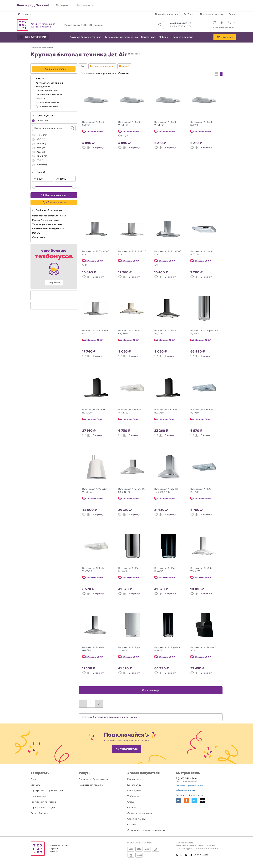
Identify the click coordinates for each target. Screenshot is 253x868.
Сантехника (39, 237)
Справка (132, 825)
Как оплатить (134, 785)
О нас (33, 779)
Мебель (37, 233)
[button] (62, 5)
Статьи (131, 802)
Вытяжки (41, 99)
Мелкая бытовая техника (46, 220)
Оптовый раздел (39, 813)
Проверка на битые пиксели (94, 779)
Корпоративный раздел (43, 808)
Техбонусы (190, 14)
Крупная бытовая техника (50, 83)
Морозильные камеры (48, 103)
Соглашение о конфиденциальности (146, 830)
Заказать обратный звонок (190, 785)
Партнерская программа (43, 802)
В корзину (98, 148)
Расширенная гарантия (91, 785)
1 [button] (83, 704)
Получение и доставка (212, 14)
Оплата (232, 14)
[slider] (34, 187)
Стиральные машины (47, 91)
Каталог (41, 79)
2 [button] (91, 704)
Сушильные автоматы (47, 106)
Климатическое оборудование (49, 229)
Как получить (134, 791)
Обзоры (131, 808)
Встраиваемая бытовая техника (49, 216)
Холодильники (44, 87)
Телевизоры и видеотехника (48, 224)
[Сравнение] (221, 23)
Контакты (35, 785)
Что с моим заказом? (224, 28)
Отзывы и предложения (140, 813)
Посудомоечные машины (49, 95)
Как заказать (134, 779)
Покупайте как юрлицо (167, 14)
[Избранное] (214, 23)
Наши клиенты (38, 796)
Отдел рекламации (137, 819)
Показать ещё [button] (151, 691)
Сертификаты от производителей (48, 791)
